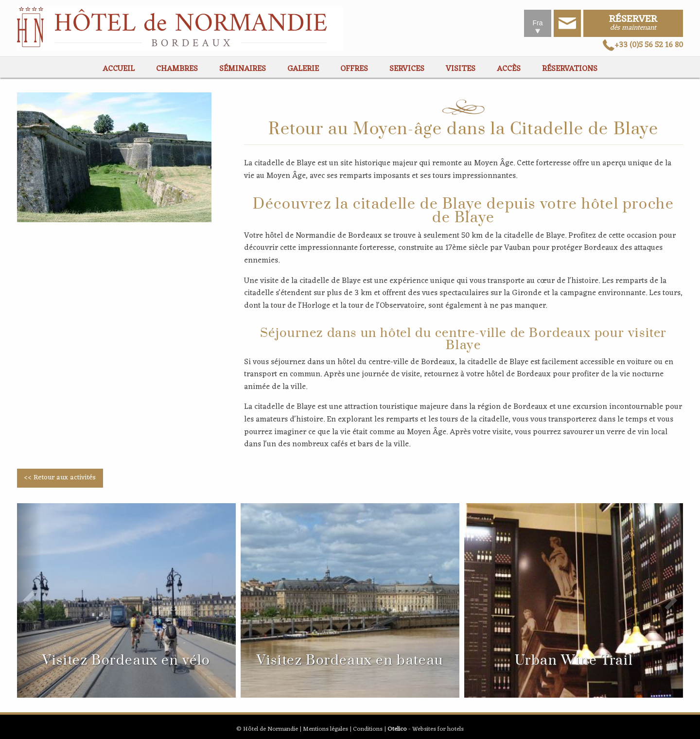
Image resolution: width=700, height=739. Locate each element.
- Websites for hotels (426, 729)
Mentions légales (325, 729)
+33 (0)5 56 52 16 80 (643, 45)
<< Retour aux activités (60, 478)
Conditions (368, 729)
